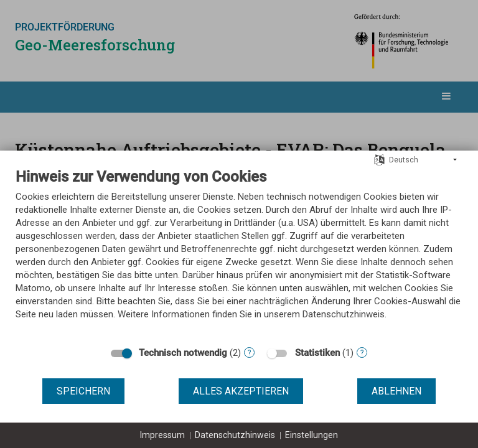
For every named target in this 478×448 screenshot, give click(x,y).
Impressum (162, 435)
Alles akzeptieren (241, 391)
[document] (239, 253)
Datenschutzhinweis (235, 435)
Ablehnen (396, 391)
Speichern (83, 391)
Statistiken (317, 353)
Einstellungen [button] (312, 435)
